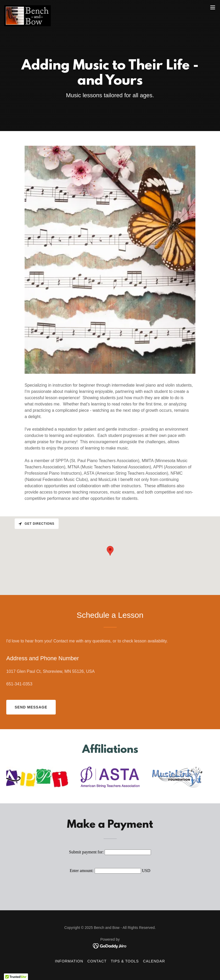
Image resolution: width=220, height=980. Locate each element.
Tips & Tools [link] (125, 961)
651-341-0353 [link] (19, 684)
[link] (27, 7)
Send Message (31, 707)
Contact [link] (97, 961)
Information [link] (69, 961)
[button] (213, 7)
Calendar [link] (154, 961)
